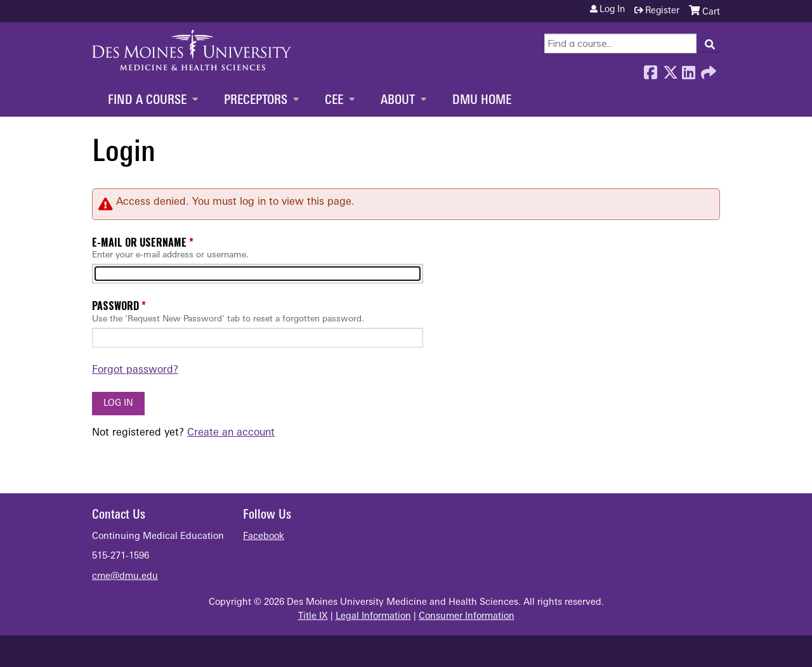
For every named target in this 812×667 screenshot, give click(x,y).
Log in (612, 10)
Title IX (313, 617)
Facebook (650, 69)
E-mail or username (139, 242)
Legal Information (373, 617)
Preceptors (256, 101)
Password (115, 306)
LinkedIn (688, 69)
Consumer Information (467, 617)
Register (662, 11)
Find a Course (147, 101)
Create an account (231, 433)
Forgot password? (135, 370)
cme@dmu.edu (125, 577)
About (398, 101)
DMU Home (482, 101)
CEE (334, 101)
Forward (707, 69)
